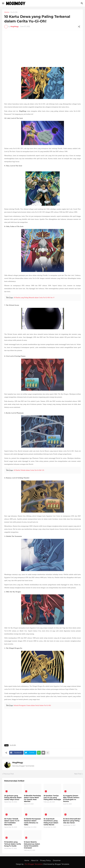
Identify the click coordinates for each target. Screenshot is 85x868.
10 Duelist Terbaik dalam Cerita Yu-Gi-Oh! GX (29, 470)
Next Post (78, 774)
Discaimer (57, 860)
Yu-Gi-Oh (14, 12)
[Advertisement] (42, 50)
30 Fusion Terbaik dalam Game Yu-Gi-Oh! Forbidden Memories (12, 822)
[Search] (82, 3)
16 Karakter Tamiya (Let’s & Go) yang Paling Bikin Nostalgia (52, 798)
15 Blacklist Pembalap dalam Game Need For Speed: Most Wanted (32, 799)
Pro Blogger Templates (34, 864)
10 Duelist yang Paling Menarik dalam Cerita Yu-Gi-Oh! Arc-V (34, 298)
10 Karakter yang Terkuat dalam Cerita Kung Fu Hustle (13, 844)
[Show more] (48, 753)
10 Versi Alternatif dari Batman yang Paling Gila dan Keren (72, 821)
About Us (35, 860)
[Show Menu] (3, 3)
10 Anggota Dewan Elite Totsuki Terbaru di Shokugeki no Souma (71, 799)
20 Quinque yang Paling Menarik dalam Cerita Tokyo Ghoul (13, 798)
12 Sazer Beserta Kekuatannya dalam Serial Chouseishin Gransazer (32, 845)
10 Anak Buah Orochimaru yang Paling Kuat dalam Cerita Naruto (51, 822)
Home (7, 12)
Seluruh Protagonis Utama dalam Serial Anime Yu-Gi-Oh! (32, 705)
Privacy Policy (45, 860)
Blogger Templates (62, 864)
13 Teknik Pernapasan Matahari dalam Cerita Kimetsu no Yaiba (32, 822)
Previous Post (9, 774)
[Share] (79, 27)
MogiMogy (18, 763)
